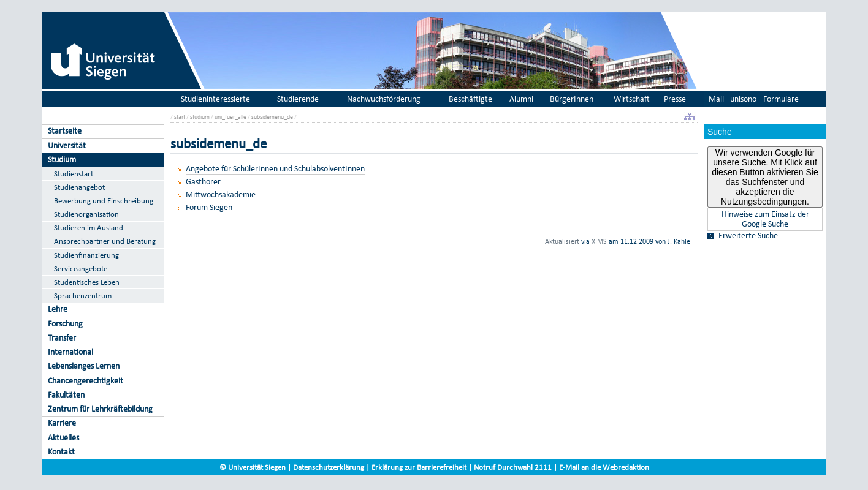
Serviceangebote (81, 269)
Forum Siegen (209, 207)
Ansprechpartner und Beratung (105, 241)
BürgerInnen (572, 99)
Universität (67, 145)
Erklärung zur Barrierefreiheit (419, 467)
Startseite (65, 131)
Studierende (298, 99)
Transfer (62, 338)
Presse (675, 99)
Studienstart (74, 174)
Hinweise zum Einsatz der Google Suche (765, 219)
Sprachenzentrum (83, 296)
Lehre (58, 309)
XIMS (599, 241)
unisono (743, 99)
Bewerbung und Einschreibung (104, 201)
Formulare (781, 99)
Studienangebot (79, 187)
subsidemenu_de (272, 117)
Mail (716, 99)
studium (200, 117)
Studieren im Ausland (89, 228)
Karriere (62, 423)
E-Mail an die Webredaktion (604, 467)
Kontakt (61, 452)
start (180, 117)
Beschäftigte (470, 99)
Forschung (65, 324)
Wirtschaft (632, 99)
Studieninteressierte (215, 99)
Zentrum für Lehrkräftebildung (100, 409)
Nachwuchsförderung (384, 99)
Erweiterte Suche (748, 236)
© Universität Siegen (253, 467)
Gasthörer (203, 182)
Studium (62, 160)
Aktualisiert (562, 241)
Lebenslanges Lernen (84, 366)
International (70, 352)
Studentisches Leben (87, 282)
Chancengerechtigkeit (86, 381)
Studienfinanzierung (86, 255)
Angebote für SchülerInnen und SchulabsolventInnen (275, 169)
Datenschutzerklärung (329, 467)
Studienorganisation (86, 214)
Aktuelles (63, 438)
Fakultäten (66, 395)
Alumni (521, 99)
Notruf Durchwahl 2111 (513, 467)
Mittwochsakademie (221, 194)
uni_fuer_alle (230, 117)
